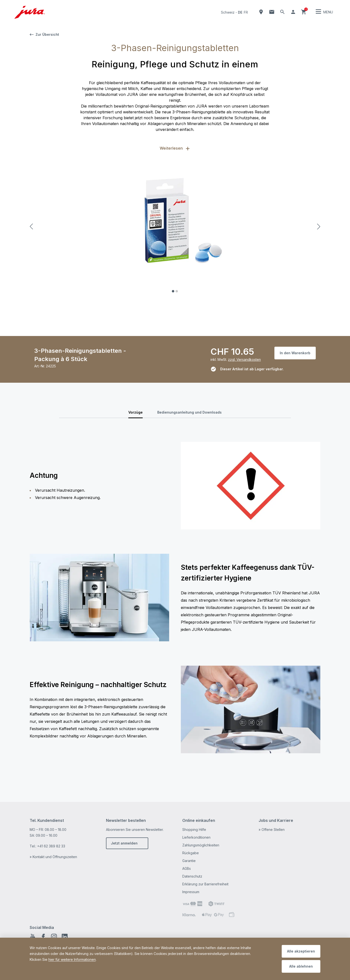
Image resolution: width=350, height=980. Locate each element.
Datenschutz (192, 876)
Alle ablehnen (301, 966)
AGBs (187, 868)
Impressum (191, 892)
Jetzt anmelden (124, 843)
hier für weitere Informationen (72, 959)
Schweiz (228, 12)
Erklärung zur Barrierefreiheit (205, 884)
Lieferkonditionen (196, 837)
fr (246, 12)
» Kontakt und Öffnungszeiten (53, 857)
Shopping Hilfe (194, 830)
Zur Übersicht (44, 34)
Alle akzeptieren (301, 951)
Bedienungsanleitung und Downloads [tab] (189, 412)
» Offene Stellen (272, 830)
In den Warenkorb (295, 353)
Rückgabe (191, 853)
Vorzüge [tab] (136, 412)
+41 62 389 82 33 (51, 846)
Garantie (189, 861)
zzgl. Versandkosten (244, 359)
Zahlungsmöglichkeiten (201, 845)
